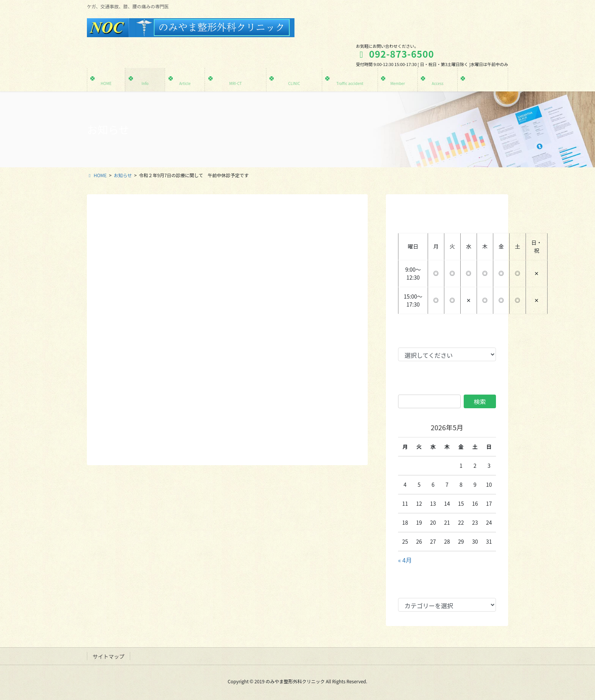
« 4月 (405, 560)
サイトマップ (109, 656)
